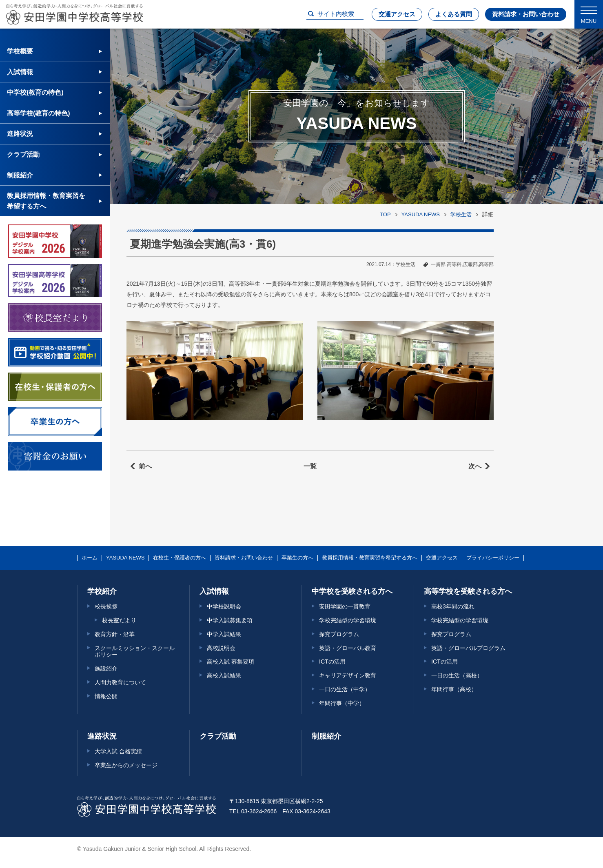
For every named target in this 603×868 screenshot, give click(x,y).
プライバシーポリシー (493, 558)
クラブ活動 (23, 154)
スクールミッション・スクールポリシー (135, 652)
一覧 (310, 466)
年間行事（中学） (342, 703)
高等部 (486, 264)
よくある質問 (454, 14)
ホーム (90, 558)
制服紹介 (20, 175)
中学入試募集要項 (230, 620)
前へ (145, 466)
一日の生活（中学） (345, 689)
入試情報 (20, 72)
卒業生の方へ (297, 558)
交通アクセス (397, 14)
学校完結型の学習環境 (348, 620)
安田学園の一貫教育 (345, 606)
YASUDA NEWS (421, 214)
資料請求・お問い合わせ (526, 14)
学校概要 (20, 51)
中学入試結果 (224, 634)
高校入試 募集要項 (231, 662)
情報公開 (106, 696)
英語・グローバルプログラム (468, 648)
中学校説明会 (224, 606)
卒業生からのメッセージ (126, 765)
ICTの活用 (332, 662)
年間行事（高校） (454, 689)
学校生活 (461, 214)
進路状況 (20, 134)
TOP (385, 214)
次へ (475, 466)
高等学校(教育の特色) (39, 113)
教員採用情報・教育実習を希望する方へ (46, 201)
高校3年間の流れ (453, 606)
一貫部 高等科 (446, 264)
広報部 (470, 264)
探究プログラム (339, 634)
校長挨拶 (106, 606)
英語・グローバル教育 (348, 648)
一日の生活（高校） (457, 675)
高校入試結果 (224, 675)
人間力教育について (120, 682)
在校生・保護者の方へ (180, 558)
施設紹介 (106, 668)
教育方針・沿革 (115, 634)
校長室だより (119, 620)
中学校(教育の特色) (35, 92)
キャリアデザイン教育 (348, 675)
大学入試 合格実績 (118, 751)
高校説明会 (221, 648)
